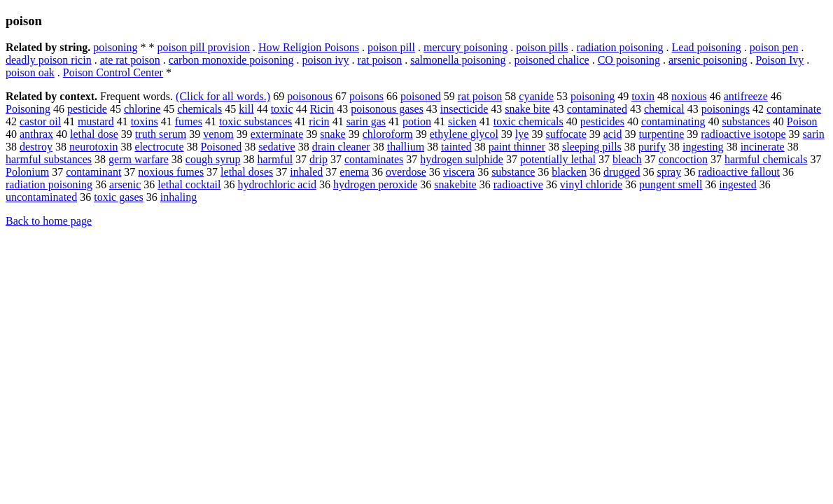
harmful (275, 159)
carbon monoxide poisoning (231, 60)
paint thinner (517, 147)
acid (613, 134)
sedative (276, 147)
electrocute (159, 147)
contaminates (374, 159)
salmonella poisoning (458, 60)
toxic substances (255, 121)
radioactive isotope (743, 134)
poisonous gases (387, 109)
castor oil (40, 121)
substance (513, 172)
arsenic (125, 184)
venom (218, 134)
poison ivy (325, 60)
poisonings (726, 109)
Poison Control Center (113, 72)
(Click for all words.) (223, 96)
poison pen (774, 47)
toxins (145, 121)
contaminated (597, 109)
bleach (627, 159)
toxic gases (119, 197)
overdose (406, 172)
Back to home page (49, 221)
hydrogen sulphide (462, 159)
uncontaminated (41, 197)
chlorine (142, 109)
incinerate (763, 147)
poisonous (310, 96)
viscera (459, 172)
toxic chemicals (528, 121)
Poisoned (222, 147)
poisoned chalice (552, 60)
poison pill (391, 47)
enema (354, 172)
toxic (282, 109)
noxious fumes (171, 172)
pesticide (87, 109)
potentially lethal (558, 159)
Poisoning (28, 109)
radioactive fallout (739, 172)
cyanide (536, 96)
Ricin (322, 109)
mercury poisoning (465, 47)
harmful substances (49, 159)
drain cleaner (341, 147)
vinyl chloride (591, 184)
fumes (189, 121)
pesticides (602, 121)
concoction (683, 159)
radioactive (518, 184)
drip (318, 159)
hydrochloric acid (276, 184)
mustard (96, 121)
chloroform (388, 134)
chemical (664, 109)
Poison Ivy (779, 60)
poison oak (30, 72)
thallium (406, 147)
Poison (802, 121)
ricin (319, 121)
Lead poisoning (707, 47)
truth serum (161, 134)
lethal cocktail (189, 184)
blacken (569, 172)
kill (246, 109)
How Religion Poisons (309, 47)
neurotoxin (93, 147)
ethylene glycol (464, 134)
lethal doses (247, 172)
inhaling (178, 197)
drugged (622, 172)
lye (522, 134)
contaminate (794, 109)
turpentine (661, 134)
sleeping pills (592, 147)
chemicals (199, 109)
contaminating (673, 121)
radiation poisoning (620, 47)
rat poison (380, 60)
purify (652, 147)
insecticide (464, 109)
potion (417, 121)
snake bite (527, 109)
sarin (814, 134)
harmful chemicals (766, 159)
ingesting (703, 147)
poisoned (421, 96)
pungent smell (671, 184)
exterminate (277, 134)
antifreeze (746, 96)
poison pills (542, 47)
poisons (366, 96)
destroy (36, 147)
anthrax (36, 134)
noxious (689, 96)
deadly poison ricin (49, 60)
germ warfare (139, 159)
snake (332, 134)
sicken (462, 121)
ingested (737, 184)
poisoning (115, 47)
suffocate (566, 134)
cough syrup (213, 159)
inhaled (306, 172)
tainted (456, 147)
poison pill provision (203, 47)
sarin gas (366, 121)
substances (745, 121)
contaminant (93, 172)
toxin (643, 96)
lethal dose (94, 134)
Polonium (27, 172)
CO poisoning (629, 60)
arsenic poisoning (708, 60)
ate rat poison (130, 60)
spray (670, 172)
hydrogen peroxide (375, 184)
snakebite (455, 184)
